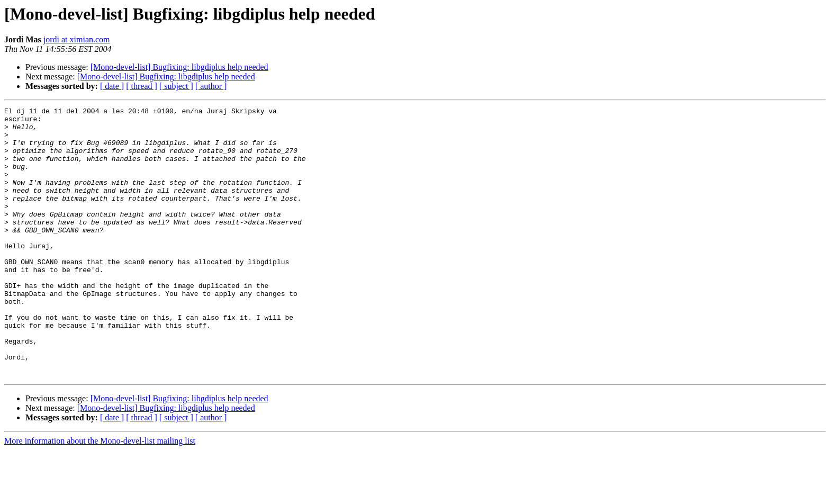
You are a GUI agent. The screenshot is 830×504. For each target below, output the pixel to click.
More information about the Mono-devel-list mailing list (100, 495)
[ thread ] (142, 86)
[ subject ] (176, 86)
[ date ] (112, 86)
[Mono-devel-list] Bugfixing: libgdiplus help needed (179, 67)
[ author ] (211, 86)
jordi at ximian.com (77, 39)
